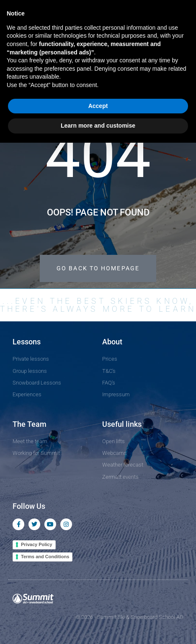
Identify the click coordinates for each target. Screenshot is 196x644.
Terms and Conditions (45, 557)
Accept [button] (98, 106)
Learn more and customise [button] (98, 126)
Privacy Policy (37, 544)
